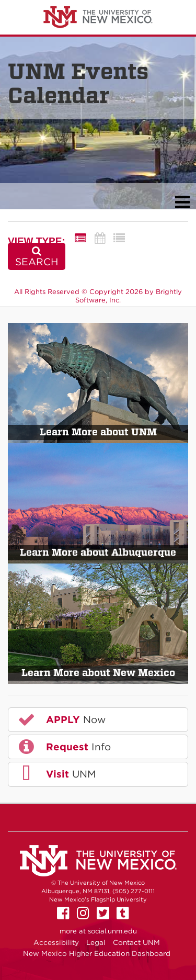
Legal (96, 942)
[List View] (119, 238)
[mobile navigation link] (182, 202)
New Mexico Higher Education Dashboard (97, 953)
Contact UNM (136, 942)
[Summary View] (80, 238)
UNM (56, 774)
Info (64, 747)
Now (61, 719)
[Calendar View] (100, 238)
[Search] (37, 256)
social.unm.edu (112, 931)
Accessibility (56, 942)
